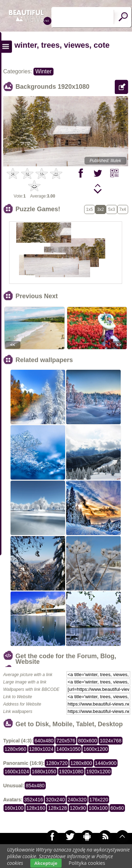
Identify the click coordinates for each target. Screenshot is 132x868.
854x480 (35, 786)
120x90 (78, 808)
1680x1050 (44, 772)
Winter (43, 71)
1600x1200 (96, 749)
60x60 (117, 808)
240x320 (77, 800)
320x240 (55, 800)
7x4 (123, 209)
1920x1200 (98, 772)
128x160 (36, 808)
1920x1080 (71, 772)
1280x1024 (41, 749)
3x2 (100, 209)
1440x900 (106, 763)
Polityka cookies (87, 863)
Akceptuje (46, 863)
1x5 (90, 209)
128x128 (57, 808)
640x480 (44, 741)
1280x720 (57, 763)
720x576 (66, 741)
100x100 (98, 808)
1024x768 (111, 741)
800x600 (88, 741)
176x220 (99, 800)
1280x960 (15, 749)
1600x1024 (17, 772)
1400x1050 (68, 749)
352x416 (34, 800)
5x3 (111, 209)
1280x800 (81, 763)
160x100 (14, 808)
